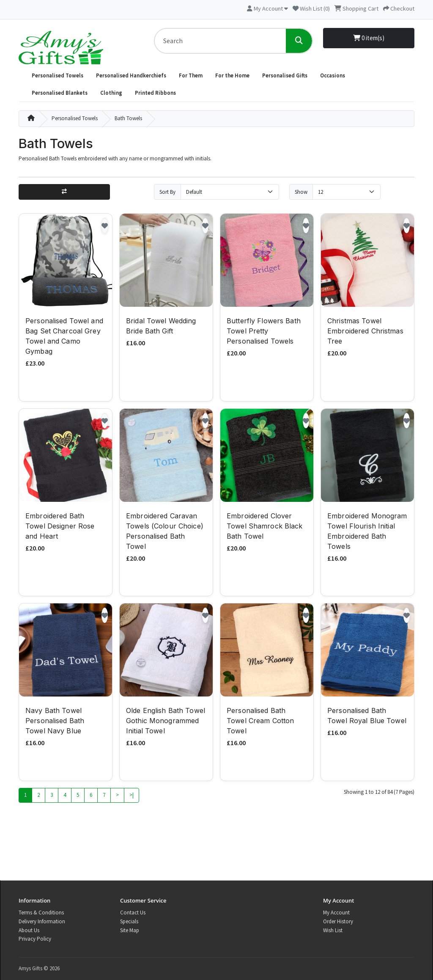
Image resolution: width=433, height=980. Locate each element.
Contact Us (133, 913)
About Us (29, 930)
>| (132, 796)
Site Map (130, 930)
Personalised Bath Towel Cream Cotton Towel (260, 721)
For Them (191, 76)
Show (301, 192)
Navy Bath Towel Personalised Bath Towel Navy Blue (55, 721)
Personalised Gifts (285, 76)
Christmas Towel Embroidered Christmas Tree (365, 332)
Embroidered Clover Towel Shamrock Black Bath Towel (265, 527)
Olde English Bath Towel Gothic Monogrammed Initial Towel (166, 721)
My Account (336, 913)
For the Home (232, 76)
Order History (338, 921)
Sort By (167, 192)
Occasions (333, 76)
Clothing (111, 93)
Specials (129, 921)
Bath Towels (128, 118)
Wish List (333, 930)
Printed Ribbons (155, 93)
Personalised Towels (58, 76)
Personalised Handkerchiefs (131, 76)
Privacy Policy (35, 939)
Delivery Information (42, 921)
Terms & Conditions (41, 913)
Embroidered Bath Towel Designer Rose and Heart (60, 527)
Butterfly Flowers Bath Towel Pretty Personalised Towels (264, 332)
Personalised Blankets (60, 93)
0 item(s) (369, 38)
